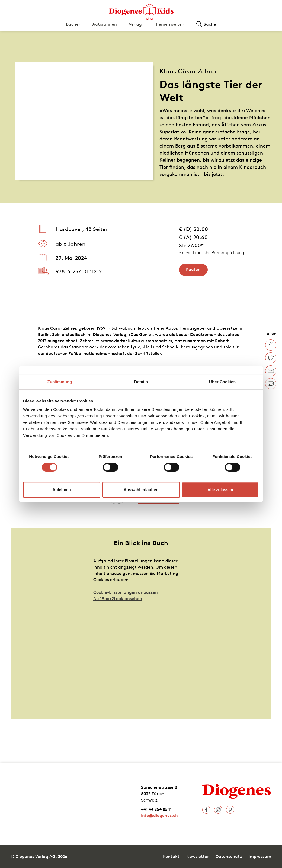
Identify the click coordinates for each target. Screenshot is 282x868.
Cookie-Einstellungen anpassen (126, 592)
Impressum (260, 856)
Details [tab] (141, 382)
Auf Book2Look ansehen (118, 598)
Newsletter (198, 856)
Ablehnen (62, 490)
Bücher (73, 24)
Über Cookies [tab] (222, 382)
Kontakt (171, 856)
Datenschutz (229, 856)
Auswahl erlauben (141, 490)
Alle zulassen (220, 490)
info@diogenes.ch (159, 815)
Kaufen (193, 269)
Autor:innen (105, 24)
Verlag (135, 24)
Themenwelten (169, 24)
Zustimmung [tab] (60, 382)
